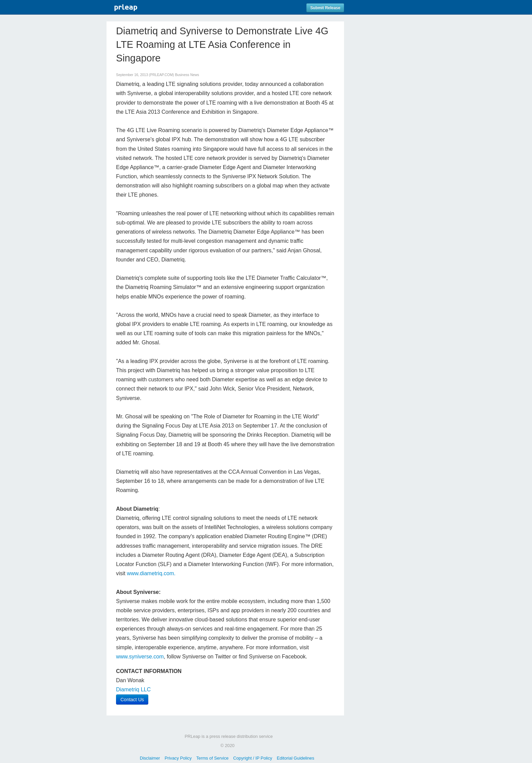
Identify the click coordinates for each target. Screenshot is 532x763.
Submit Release (325, 8)
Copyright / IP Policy (253, 758)
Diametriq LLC (133, 689)
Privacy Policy (178, 758)
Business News (187, 75)
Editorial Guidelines (296, 758)
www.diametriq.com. (151, 573)
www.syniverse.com (140, 657)
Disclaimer (150, 758)
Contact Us (132, 700)
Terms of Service (212, 758)
